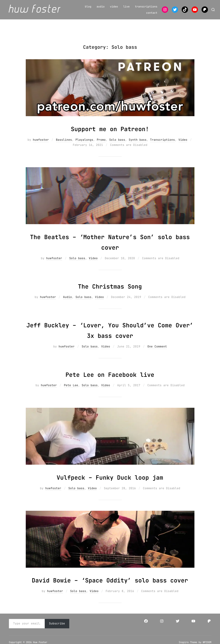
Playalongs (84, 144)
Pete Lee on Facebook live (110, 378)
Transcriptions (162, 144)
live (126, 7)
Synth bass (138, 144)
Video (183, 144)
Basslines (64, 144)
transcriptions (146, 7)
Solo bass (117, 144)
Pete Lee (71, 389)
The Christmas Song (110, 290)
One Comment (157, 351)
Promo (101, 144)
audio (101, 7)
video (114, 7)
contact (152, 13)
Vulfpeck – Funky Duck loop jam (110, 481)
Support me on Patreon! (110, 133)
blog (88, 7)
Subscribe (57, 638)
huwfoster (41, 144)
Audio (67, 301)
